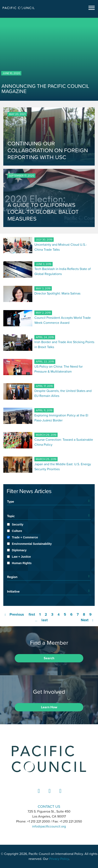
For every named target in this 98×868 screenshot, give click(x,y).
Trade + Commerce (25, 537)
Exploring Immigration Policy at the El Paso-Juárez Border (61, 418)
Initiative (13, 591)
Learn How (49, 707)
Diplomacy (19, 550)
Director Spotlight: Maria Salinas (57, 293)
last (45, 620)
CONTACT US (49, 806)
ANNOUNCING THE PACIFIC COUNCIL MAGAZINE (45, 89)
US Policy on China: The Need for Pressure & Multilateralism (59, 369)
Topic (11, 516)
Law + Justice (21, 557)
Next (85, 620)
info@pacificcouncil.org (49, 826)
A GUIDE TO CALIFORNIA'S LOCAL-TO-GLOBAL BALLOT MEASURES (43, 212)
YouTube (60, 795)
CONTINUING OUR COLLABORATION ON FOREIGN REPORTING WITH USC (48, 150)
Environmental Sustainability (32, 544)
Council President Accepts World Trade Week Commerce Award (63, 320)
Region (12, 577)
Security (18, 524)
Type (11, 501)
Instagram (49, 795)
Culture (17, 531)
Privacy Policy (59, 859)
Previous (17, 614)
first (32, 614)
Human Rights (22, 563)
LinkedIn (38, 795)
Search (49, 658)
